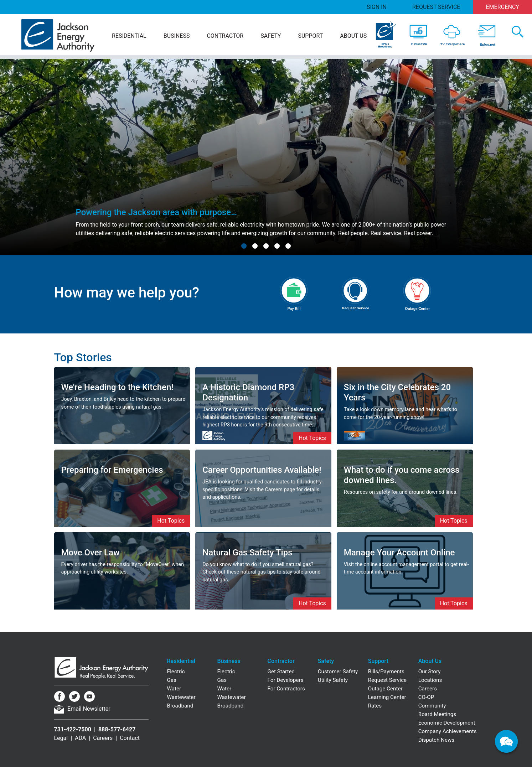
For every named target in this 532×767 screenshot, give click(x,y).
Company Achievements (448, 731)
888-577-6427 (117, 729)
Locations (430, 680)
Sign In (377, 7)
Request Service (436, 7)
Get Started (281, 672)
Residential (129, 36)
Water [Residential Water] (174, 689)
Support (310, 36)
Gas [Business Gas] (222, 680)
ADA (80, 738)
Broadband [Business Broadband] (231, 706)
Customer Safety (338, 672)
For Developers (286, 680)
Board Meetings (437, 714)
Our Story (430, 672)
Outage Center (385, 689)
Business (177, 36)
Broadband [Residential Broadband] (180, 706)
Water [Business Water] (224, 689)
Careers (103, 738)
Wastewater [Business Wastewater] (232, 697)
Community (432, 706)
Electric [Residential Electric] (176, 672)
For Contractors (286, 689)
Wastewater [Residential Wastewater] (181, 697)
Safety (271, 36)
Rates (375, 706)
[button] (244, 246)
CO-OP (426, 697)
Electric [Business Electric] (226, 672)
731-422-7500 (73, 729)
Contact (130, 738)
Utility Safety (333, 680)
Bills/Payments (386, 672)
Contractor (225, 36)
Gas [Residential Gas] (172, 680)
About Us (353, 36)
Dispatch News (436, 740)
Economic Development (447, 723)
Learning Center (387, 697)
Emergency (503, 7)
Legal (61, 738)
